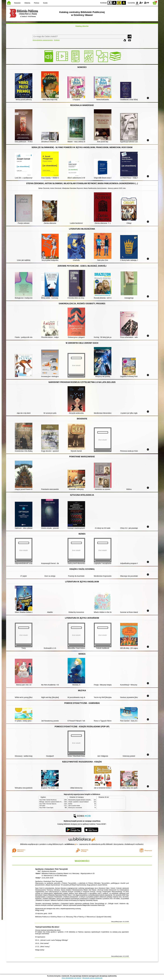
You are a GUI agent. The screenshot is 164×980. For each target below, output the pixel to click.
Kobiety (70, 804)
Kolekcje (57, 40)
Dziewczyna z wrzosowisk (75, 808)
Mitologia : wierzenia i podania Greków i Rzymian (52, 802)
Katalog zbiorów (82, 26)
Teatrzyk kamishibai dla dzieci (47, 927)
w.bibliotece (71, 844)
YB (119, 3)
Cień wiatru (42, 806)
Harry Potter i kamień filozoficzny (48, 800)
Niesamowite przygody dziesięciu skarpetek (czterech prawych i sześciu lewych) (89, 800)
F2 (147, 3)
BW (114, 3)
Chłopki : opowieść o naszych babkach (78, 802)
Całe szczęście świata (74, 806)
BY (124, 3)
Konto (45, 3)
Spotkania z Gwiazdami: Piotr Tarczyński (52, 869)
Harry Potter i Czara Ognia (46, 808)
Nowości (17, 3)
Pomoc (37, 3)
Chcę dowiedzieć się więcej (71, 978)
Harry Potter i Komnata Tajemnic (48, 804)
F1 (141, 3)
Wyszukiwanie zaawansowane (43, 40)
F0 (137, 3)
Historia (27, 3)
